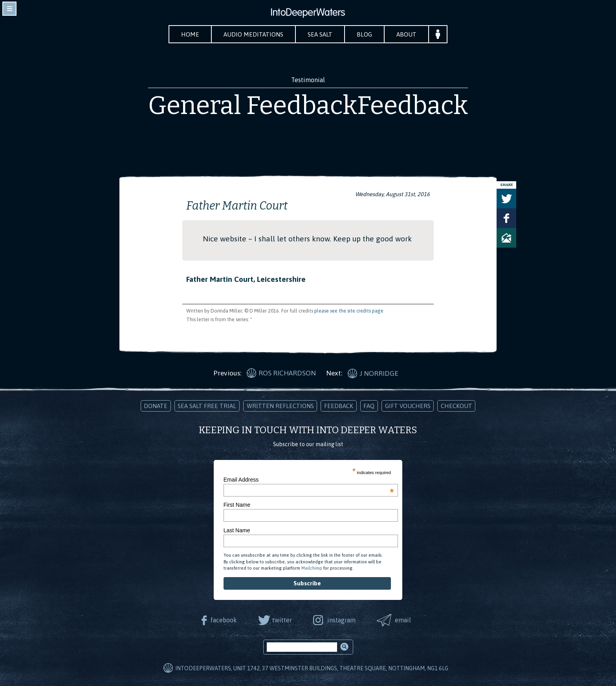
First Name (237, 505)
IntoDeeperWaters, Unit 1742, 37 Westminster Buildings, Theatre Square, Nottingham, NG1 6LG (312, 668)
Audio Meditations (253, 34)
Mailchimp (312, 568)
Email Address (309, 480)
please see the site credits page (349, 311)
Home (190, 34)
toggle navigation (9, 9)
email (403, 620)
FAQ (369, 406)
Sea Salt (320, 34)
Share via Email (506, 238)
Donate (156, 406)
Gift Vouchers (408, 406)
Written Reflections (280, 406)
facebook (224, 620)
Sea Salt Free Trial (207, 406)
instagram (341, 620)
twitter (282, 620)
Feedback (339, 406)
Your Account (438, 34)
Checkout (456, 406)
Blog (364, 34)
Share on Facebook (506, 218)
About (406, 34)
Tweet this (506, 199)
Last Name (237, 530)
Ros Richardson (287, 373)
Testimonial (308, 80)
